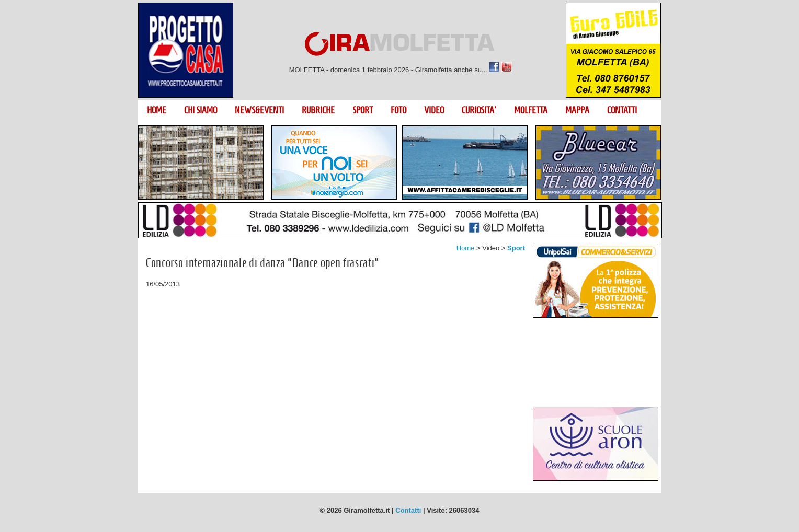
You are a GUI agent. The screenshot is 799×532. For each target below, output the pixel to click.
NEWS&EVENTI (259, 110)
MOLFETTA (531, 110)
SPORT (363, 110)
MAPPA (577, 110)
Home (466, 248)
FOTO (398, 110)
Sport (516, 248)
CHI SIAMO (201, 110)
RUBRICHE (318, 110)
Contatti (408, 510)
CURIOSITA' (479, 110)
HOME (157, 110)
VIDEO (434, 110)
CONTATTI (622, 110)
